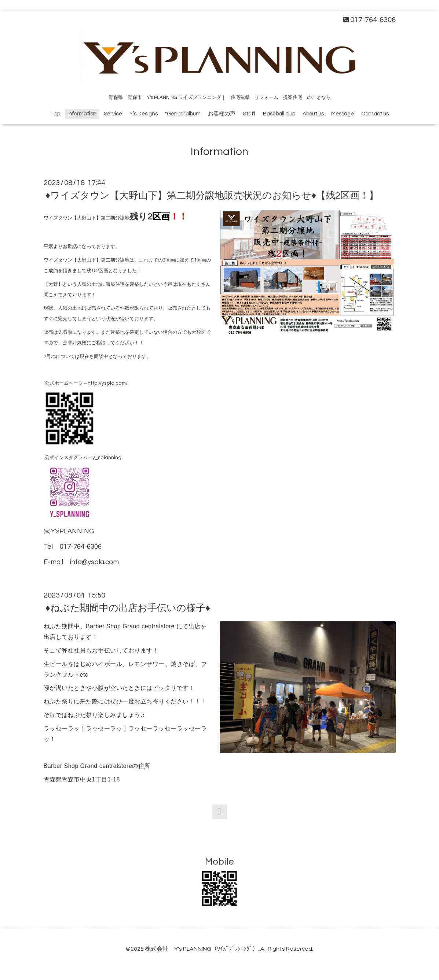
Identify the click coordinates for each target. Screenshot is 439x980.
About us (313, 114)
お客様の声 (222, 114)
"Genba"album (183, 114)
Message (343, 114)
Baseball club (279, 114)
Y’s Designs (144, 114)
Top (56, 114)
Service (113, 114)
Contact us (375, 114)
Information (82, 114)
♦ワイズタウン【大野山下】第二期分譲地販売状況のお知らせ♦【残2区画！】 (212, 196)
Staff (249, 114)
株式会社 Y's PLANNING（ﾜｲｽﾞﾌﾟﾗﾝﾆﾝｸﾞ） (202, 949)
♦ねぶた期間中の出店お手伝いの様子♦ (128, 608)
